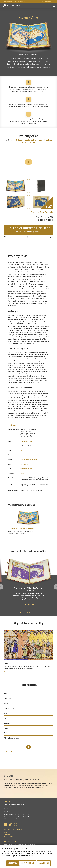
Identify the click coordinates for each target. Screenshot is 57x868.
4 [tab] (30, 613)
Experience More (29, 604)
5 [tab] (34, 613)
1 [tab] (21, 613)
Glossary (7, 835)
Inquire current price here (29, 230)
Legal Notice (16, 856)
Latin (22, 473)
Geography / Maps (26, 469)
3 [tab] (27, 613)
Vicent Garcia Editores (12, 738)
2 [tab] (24, 613)
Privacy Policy (28, 856)
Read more (7, 672)
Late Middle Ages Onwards (29, 460)
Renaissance (24, 464)
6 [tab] (37, 613)
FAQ (5, 833)
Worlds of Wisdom (10, 837)
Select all (13, 863)
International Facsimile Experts (14, 1)
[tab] (29, 518)
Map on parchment (26, 441)
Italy (22, 450)
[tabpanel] (29, 582)
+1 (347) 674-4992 (45, 1)
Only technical (28, 863)
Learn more (44, 863)
